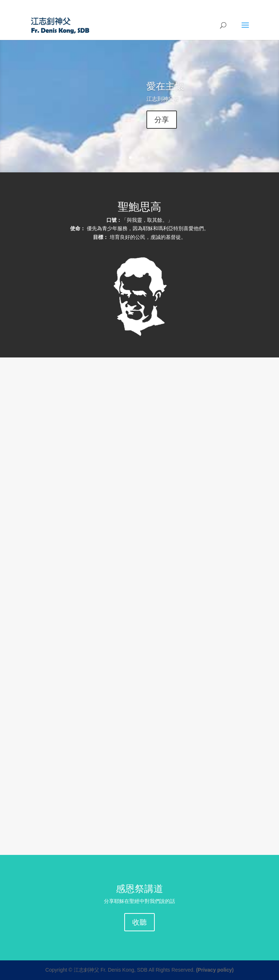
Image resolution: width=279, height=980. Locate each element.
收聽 (139, 922)
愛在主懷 (165, 86)
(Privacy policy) (215, 970)
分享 (162, 120)
